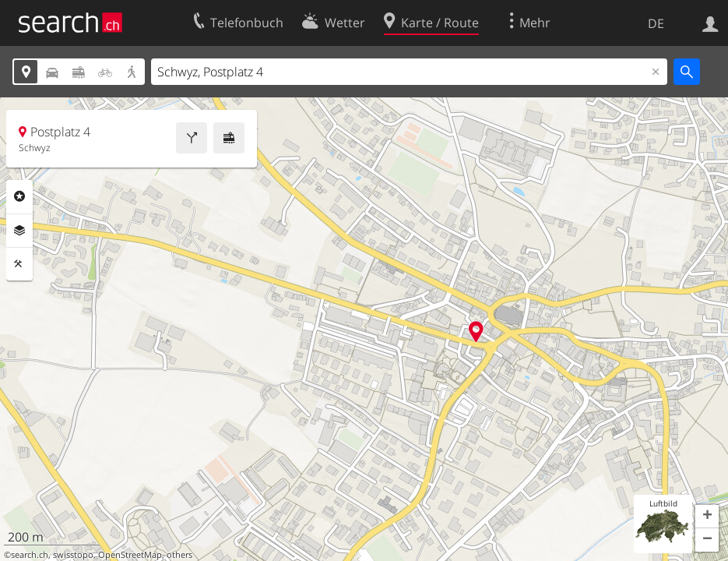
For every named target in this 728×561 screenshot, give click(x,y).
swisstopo (73, 555)
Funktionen (19, 264)
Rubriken (19, 196)
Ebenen (19, 231)
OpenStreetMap (130, 555)
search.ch (30, 555)
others (179, 555)
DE (656, 23)
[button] (707, 517)
